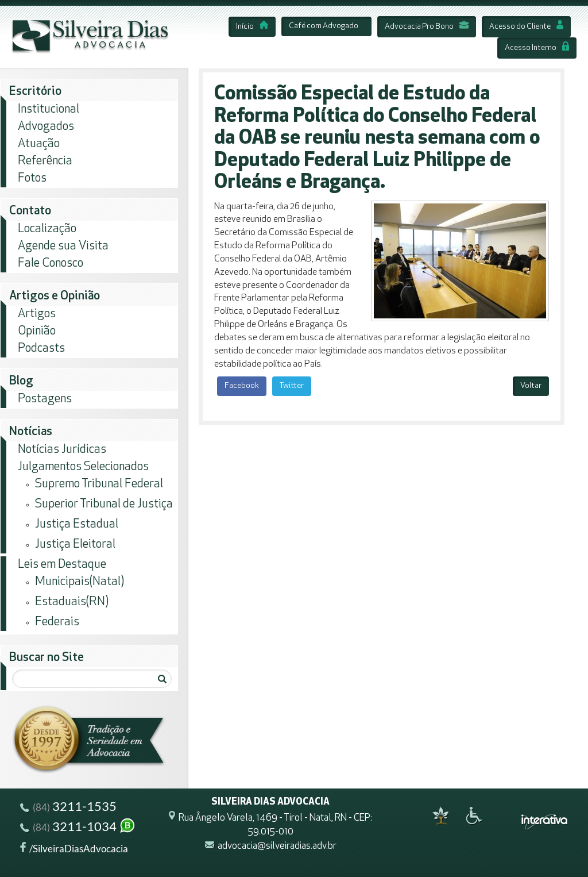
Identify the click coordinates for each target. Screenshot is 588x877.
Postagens (45, 399)
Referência (45, 161)
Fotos (32, 178)
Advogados (46, 127)
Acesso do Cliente (526, 27)
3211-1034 (78, 828)
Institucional (49, 109)
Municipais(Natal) (80, 582)
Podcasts (41, 349)
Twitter (292, 386)
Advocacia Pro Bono (427, 27)
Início (252, 27)
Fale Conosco (51, 264)
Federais (57, 622)
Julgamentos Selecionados (83, 467)
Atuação (39, 144)
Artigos (37, 314)
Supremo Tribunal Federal (99, 484)
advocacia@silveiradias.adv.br (277, 846)
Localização (47, 229)
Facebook (242, 386)
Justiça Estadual (77, 524)
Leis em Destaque (62, 565)
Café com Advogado (324, 26)
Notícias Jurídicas (62, 450)
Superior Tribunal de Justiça (104, 504)
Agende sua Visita (63, 246)
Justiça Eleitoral (75, 545)
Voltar (531, 386)
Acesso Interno (537, 48)
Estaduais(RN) (72, 602)
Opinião (37, 331)
